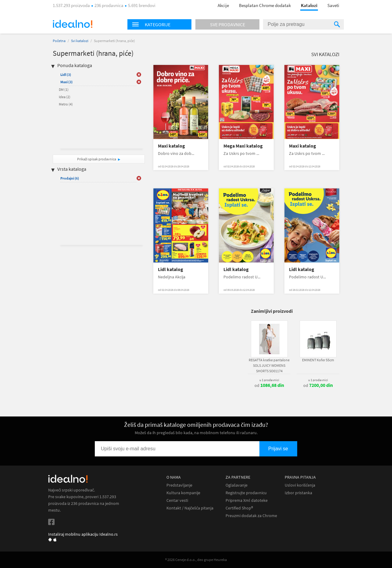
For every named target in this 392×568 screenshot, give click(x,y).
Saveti (333, 5)
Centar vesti (177, 500)
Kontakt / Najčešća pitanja (190, 508)
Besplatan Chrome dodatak (265, 5)
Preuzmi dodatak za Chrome (251, 516)
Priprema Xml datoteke (247, 500)
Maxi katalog (171, 146)
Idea (65, 97)
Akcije (223, 5)
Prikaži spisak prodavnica (97, 159)
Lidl (66, 75)
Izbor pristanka (298, 493)
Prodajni (70, 178)
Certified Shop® (239, 508)
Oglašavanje (237, 485)
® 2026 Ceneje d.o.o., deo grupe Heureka (196, 560)
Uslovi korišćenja (300, 485)
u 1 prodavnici (269, 380)
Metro (66, 104)
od (269, 385)
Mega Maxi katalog (243, 146)
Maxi (66, 82)
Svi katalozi (80, 41)
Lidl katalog (171, 269)
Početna (59, 41)
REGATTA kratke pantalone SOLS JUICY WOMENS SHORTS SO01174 (269, 365)
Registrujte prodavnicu (246, 493)
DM (64, 89)
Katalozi (309, 5)
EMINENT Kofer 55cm (318, 360)
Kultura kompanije (183, 493)
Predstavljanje (179, 485)
